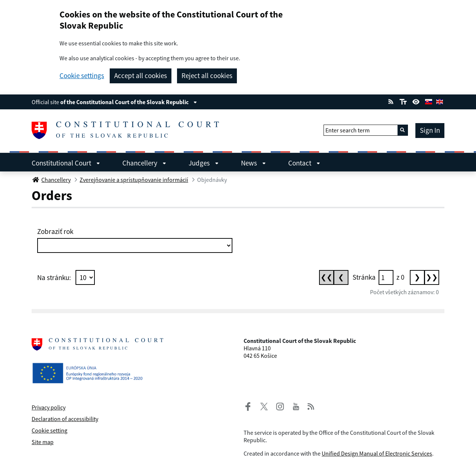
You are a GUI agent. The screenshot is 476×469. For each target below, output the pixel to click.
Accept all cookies (141, 76)
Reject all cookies (207, 76)
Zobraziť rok (55, 231)
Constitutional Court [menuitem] (66, 163)
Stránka (364, 277)
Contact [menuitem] (304, 163)
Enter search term (348, 130)
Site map (43, 442)
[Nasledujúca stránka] (417, 277)
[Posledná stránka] (432, 277)
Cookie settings (82, 76)
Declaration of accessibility (65, 419)
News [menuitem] (253, 163)
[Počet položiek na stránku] (85, 277)
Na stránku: (54, 277)
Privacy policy (49, 407)
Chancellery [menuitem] (144, 163)
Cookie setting (49, 430)
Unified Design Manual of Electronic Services (377, 453)
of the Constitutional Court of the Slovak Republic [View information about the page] (129, 102)
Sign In (430, 130)
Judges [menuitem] (204, 163)
